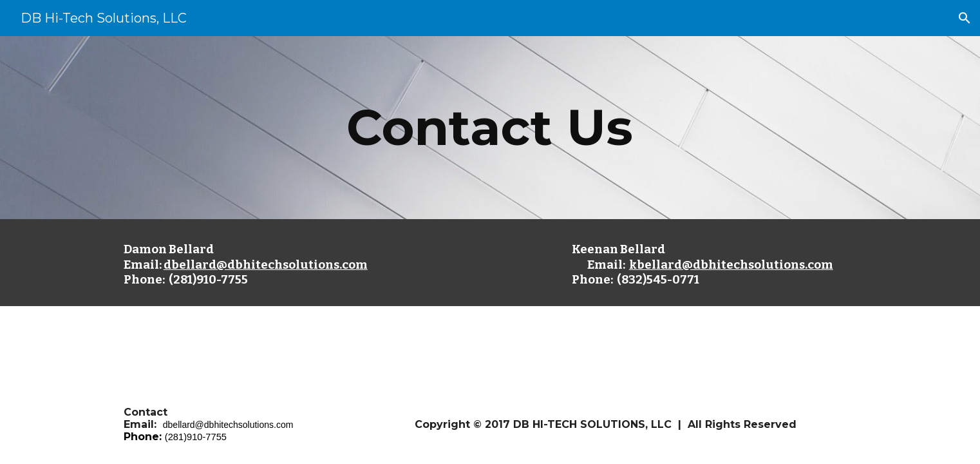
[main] (490, 128)
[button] (965, 18)
